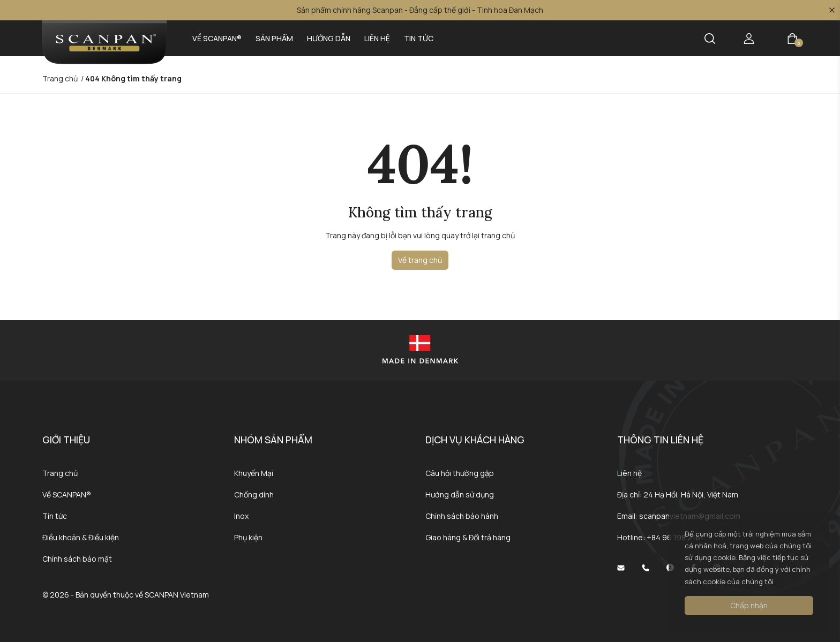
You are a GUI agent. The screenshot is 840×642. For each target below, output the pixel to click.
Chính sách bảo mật (77, 559)
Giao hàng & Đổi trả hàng (468, 537)
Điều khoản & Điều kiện (81, 537)
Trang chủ (60, 473)
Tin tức (419, 38)
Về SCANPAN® (217, 38)
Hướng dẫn (329, 38)
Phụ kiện (248, 537)
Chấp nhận (749, 605)
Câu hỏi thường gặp (460, 473)
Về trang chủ (420, 260)
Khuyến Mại (254, 473)
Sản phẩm (274, 38)
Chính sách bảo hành (462, 516)
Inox (241, 516)
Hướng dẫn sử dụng (460, 494)
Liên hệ (377, 38)
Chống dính (254, 494)
